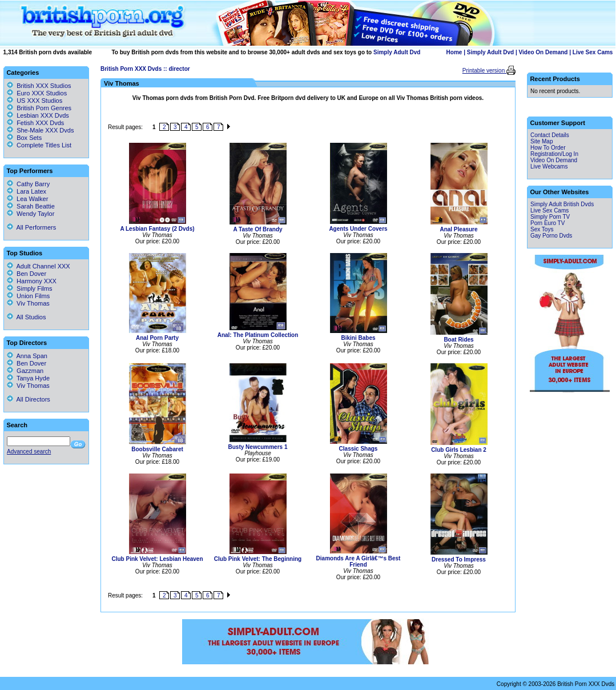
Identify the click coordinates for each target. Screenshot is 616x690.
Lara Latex (27, 191)
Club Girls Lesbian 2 (459, 450)
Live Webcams (549, 167)
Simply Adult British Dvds (562, 204)
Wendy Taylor (31, 214)
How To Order (548, 148)
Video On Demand (543, 52)
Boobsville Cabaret (157, 449)
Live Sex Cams (593, 52)
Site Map (541, 141)
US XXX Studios (39, 101)
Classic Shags (359, 449)
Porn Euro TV (547, 223)
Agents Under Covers (358, 229)
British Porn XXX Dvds (131, 69)
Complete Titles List (39, 145)
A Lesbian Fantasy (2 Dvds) (157, 229)
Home (454, 52)
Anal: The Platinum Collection (258, 335)
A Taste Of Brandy (257, 229)
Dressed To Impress (459, 559)
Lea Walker (27, 199)
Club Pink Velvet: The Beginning (258, 559)
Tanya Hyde (28, 378)
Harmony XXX (32, 281)
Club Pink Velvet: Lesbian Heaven (157, 559)
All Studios (26, 317)
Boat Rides (458, 340)
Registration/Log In (554, 154)
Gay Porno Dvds (551, 236)
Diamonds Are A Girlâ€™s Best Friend (359, 561)
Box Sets (29, 138)
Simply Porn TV (550, 217)
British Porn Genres (44, 108)
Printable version (484, 71)
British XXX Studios (44, 86)
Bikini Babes (358, 338)
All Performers (31, 227)
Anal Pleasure (458, 229)
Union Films (28, 296)
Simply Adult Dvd (397, 52)
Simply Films (29, 288)
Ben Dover (27, 274)
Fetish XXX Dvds (40, 123)
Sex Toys (542, 229)
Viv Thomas (28, 303)
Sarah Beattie (31, 206)
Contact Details (550, 135)
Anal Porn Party (157, 338)
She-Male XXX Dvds (45, 130)
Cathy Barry (28, 184)
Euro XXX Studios (42, 93)
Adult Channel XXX (39, 266)
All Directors (29, 399)
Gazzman (25, 371)
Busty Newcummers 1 (258, 447)
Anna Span (27, 356)
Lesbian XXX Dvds (43, 115)
